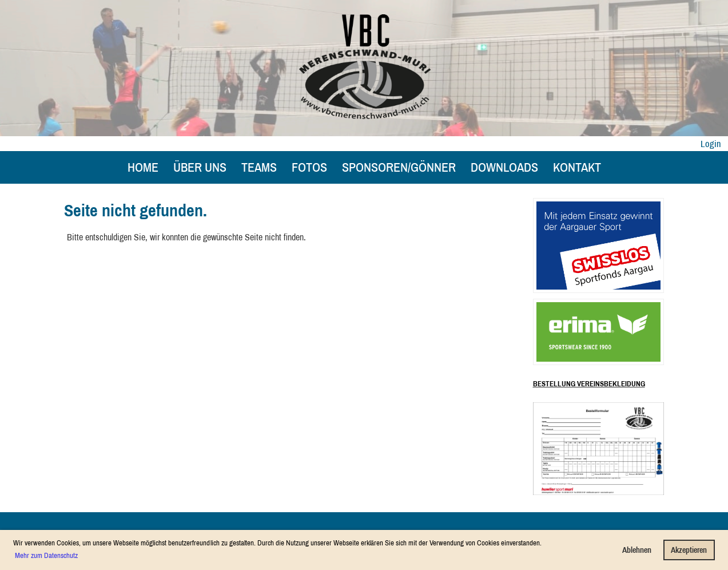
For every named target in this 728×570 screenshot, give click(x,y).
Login (711, 144)
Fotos (309, 167)
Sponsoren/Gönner (399, 167)
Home (143, 167)
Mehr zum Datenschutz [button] (46, 555)
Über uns (200, 167)
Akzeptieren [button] (689, 550)
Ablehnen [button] (637, 550)
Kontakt (577, 167)
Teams (259, 167)
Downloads (504, 167)
